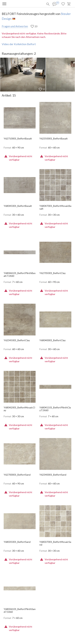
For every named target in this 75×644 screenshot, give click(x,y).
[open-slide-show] (20, 117)
